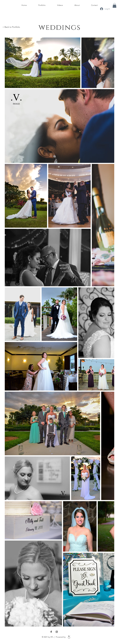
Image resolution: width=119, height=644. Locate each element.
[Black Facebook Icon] (51, 632)
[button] (114, 5)
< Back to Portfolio (11, 27)
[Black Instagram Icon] (57, 632)
